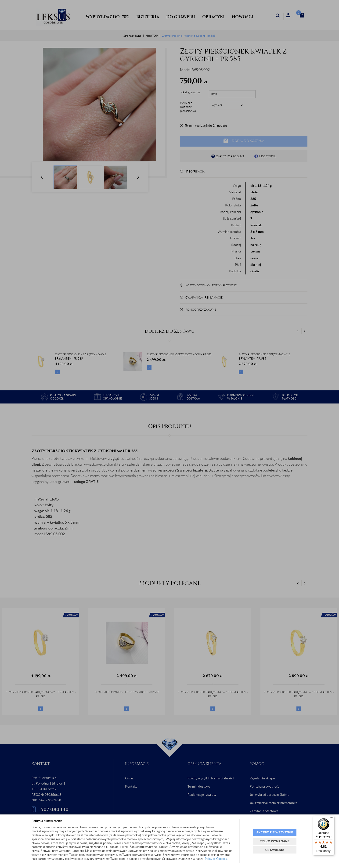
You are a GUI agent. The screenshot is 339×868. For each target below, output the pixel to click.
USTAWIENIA (275, 850)
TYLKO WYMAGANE (275, 841)
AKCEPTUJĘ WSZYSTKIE (275, 832)
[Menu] (332, 818)
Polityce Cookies (216, 859)
